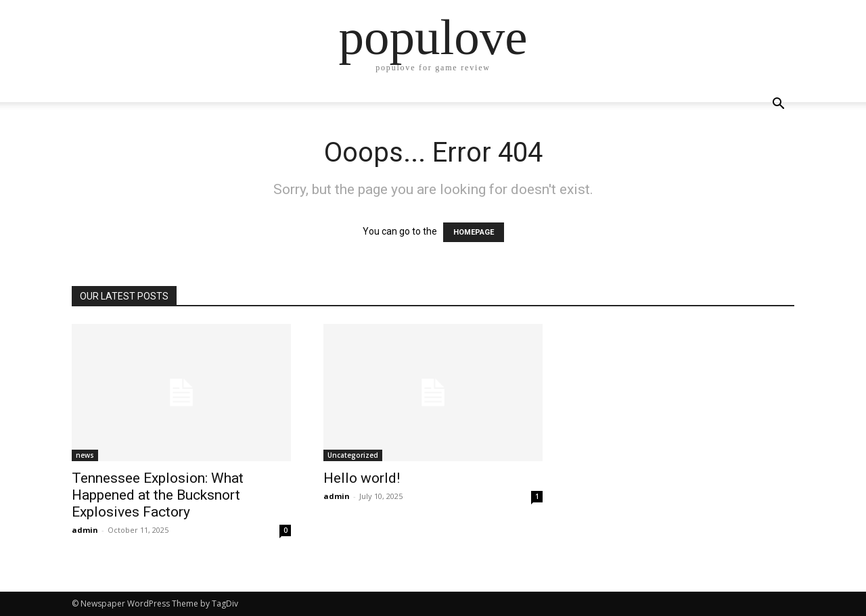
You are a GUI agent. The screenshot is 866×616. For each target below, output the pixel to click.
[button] (778, 105)
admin (85, 530)
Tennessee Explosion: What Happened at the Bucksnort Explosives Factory (158, 495)
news (85, 455)
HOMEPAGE (474, 232)
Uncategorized (353, 455)
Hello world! (362, 478)
